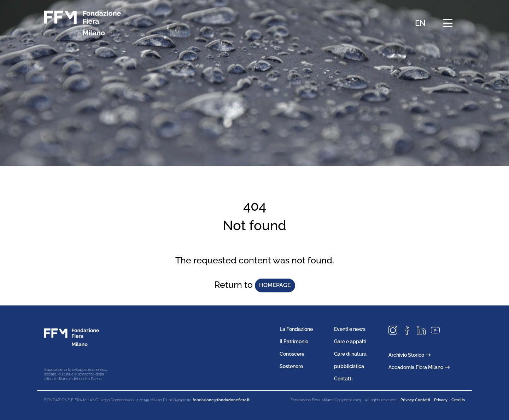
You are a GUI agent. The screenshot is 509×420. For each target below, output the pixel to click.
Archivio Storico (409, 355)
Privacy (441, 400)
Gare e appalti (350, 342)
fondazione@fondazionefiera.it (221, 400)
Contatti (343, 379)
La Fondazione (296, 329)
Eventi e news (350, 329)
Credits (458, 400)
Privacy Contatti (415, 400)
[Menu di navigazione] (448, 23)
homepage (275, 285)
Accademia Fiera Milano (419, 367)
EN (420, 23)
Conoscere (292, 354)
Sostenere (291, 366)
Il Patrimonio (294, 342)
